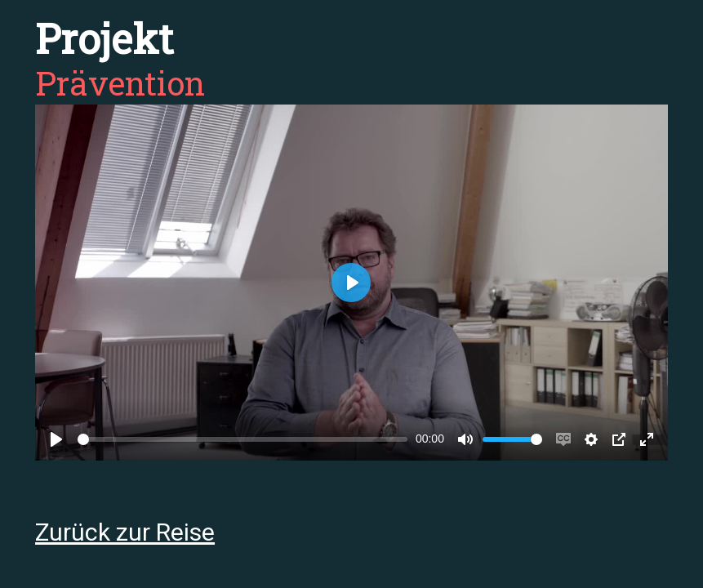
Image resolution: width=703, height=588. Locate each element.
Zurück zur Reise (125, 532)
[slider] (242, 439)
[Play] (56, 439)
